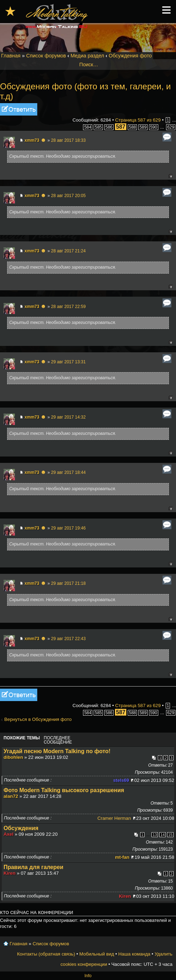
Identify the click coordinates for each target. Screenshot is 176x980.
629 (171, 127)
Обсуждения (21, 828)
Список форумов (46, 56)
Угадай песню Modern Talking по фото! (57, 751)
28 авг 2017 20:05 (68, 196)
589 (143, 127)
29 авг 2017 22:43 (68, 639)
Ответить (19, 109)
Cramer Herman (114, 818)
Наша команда (134, 954)
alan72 (11, 796)
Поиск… (89, 65)
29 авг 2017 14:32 (68, 417)
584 (88, 127)
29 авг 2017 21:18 (68, 583)
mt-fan (122, 857)
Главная (11, 56)
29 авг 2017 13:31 (68, 362)
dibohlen (13, 757)
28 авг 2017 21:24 (68, 251)
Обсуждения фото (130, 56)
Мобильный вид (97, 954)
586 (109, 127)
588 (132, 127)
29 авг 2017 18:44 (68, 472)
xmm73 (32, 140)
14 (163, 835)
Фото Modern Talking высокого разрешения (64, 790)
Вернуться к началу (170, 176)
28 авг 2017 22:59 (68, 307)
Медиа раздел (87, 56)
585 (98, 127)
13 (155, 835)
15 (170, 835)
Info (88, 976)
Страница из (138, 120)
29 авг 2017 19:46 (68, 528)
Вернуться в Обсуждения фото (38, 719)
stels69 (121, 780)
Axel (9, 834)
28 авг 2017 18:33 (68, 140)
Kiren (10, 873)
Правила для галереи (34, 867)
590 (154, 127)
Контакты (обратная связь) (46, 954)
